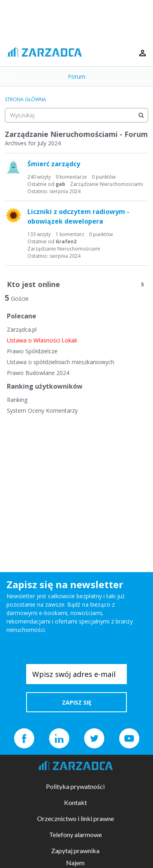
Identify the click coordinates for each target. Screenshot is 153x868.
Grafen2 (66, 241)
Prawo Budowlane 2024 (38, 373)
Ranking (17, 400)
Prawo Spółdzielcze (32, 351)
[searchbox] (76, 115)
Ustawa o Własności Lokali (42, 340)
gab (60, 184)
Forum (77, 76)
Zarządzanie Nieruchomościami (106, 184)
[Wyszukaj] (141, 115)
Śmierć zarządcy (54, 164)
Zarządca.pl (22, 329)
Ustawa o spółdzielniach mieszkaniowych (61, 362)
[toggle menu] (9, 76)
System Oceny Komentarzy (42, 411)
